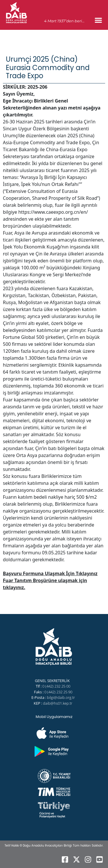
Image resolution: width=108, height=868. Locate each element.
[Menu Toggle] (98, 20)
